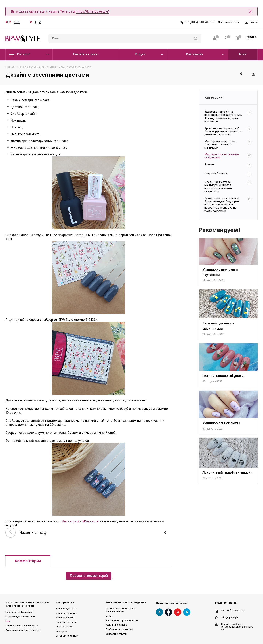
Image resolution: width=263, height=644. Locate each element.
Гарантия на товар (66, 622)
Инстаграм (70, 521)
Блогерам (61, 631)
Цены (109, 616)
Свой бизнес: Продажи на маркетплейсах (121, 610)
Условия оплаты (65, 618)
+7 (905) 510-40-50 (200, 22)
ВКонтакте (90, 521)
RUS (8, 22)
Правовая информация (19, 612)
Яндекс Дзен (169, 612)
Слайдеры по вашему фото (22, 626)
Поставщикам (64, 626)
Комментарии (28, 561)
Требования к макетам (119, 629)
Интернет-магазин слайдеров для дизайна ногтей (27, 604)
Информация (65, 602)
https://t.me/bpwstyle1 (93, 11)
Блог (8, 621)
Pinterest (178, 612)
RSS (253, 74)
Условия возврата (66, 613)
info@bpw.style (230, 617)
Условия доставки (66, 608)
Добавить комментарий (89, 576)
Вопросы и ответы (116, 634)
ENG (17, 22)
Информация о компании (20, 616)
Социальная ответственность (23, 630)
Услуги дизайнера (116, 625)
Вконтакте (159, 612)
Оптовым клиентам (67, 636)
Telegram (187, 612)
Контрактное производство (126, 602)
